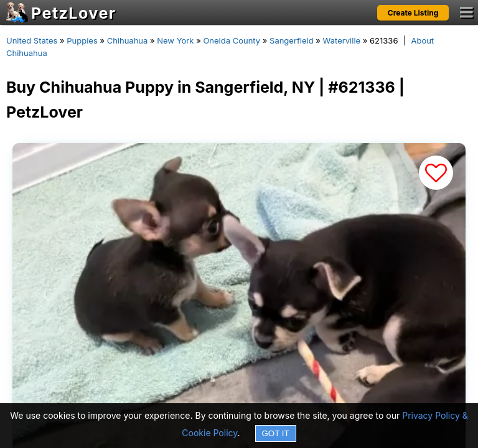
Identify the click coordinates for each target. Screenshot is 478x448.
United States (32, 40)
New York (175, 40)
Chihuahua (128, 40)
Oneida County (232, 40)
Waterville (342, 40)
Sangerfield (292, 40)
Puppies (82, 40)
